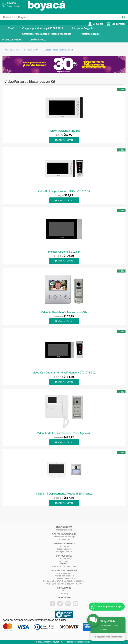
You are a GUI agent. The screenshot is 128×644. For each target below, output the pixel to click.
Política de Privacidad (64, 576)
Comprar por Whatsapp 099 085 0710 (42, 28)
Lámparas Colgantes (83, 28)
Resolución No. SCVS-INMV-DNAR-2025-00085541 (64, 581)
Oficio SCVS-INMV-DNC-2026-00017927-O (64, 584)
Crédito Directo (38, 40)
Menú (9, 28)
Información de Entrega (64, 537)
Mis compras (116, 24)
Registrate (64, 564)
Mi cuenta (96, 24)
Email (64, 591)
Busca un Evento (64, 549)
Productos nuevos (12, 40)
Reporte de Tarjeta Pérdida (64, 566)
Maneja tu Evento (64, 551)
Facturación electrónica (64, 578)
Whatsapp (64, 593)
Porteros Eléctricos (33, 50)
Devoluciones (64, 539)
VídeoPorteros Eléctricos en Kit (59, 50)
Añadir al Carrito (64, 140)
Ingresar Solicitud (64, 530)
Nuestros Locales (90, 34)
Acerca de (64, 561)
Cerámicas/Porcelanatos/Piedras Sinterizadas (47, 34)
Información (64, 546)
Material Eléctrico (13, 50)
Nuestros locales (64, 573)
